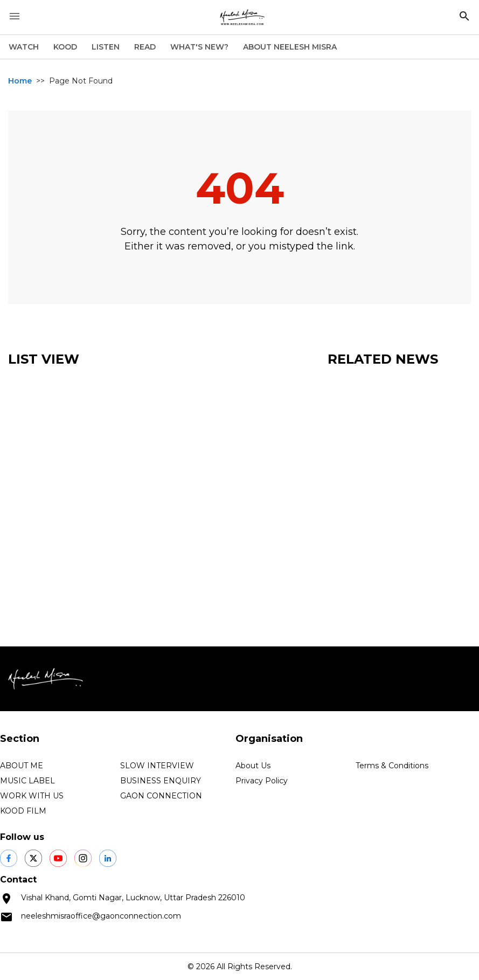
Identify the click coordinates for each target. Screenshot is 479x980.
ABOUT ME (22, 766)
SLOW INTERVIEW (157, 766)
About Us (253, 766)
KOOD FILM (23, 811)
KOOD (65, 47)
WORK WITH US (32, 796)
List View (44, 359)
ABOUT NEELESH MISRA (290, 47)
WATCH (24, 47)
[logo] (242, 17)
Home (20, 81)
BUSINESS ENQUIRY (161, 781)
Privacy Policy (262, 781)
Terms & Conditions (392, 766)
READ (145, 47)
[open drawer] (15, 16)
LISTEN (106, 47)
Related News (383, 359)
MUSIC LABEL (27, 781)
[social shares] (9, 858)
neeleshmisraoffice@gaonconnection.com (101, 916)
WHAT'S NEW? (199, 47)
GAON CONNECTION (161, 796)
